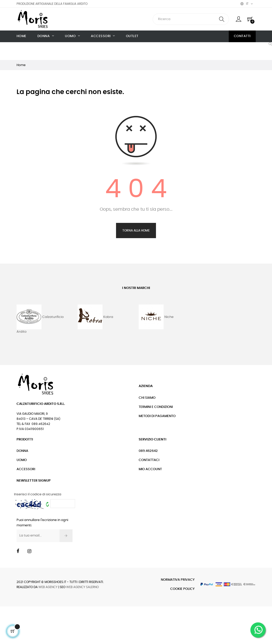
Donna (22, 451)
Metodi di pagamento (157, 416)
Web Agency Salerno (82, 587)
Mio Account (150, 469)
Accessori (26, 469)
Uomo (22, 460)
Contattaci (149, 460)
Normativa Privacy (178, 580)
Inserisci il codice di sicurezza (38, 494)
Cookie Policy (182, 589)
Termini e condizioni (156, 407)
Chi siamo (147, 398)
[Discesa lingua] (247, 4)
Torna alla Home (136, 231)
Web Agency (48, 587)
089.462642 (148, 451)
